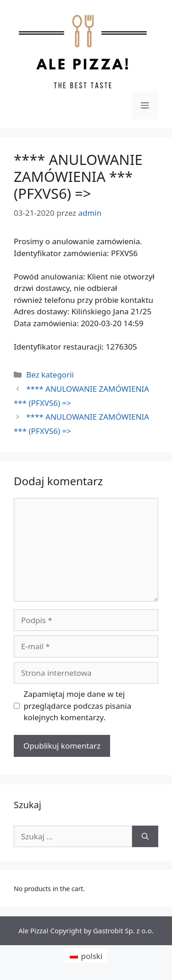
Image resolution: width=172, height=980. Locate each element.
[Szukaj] (145, 837)
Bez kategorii (50, 375)
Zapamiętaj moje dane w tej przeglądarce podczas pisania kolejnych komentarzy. (78, 706)
